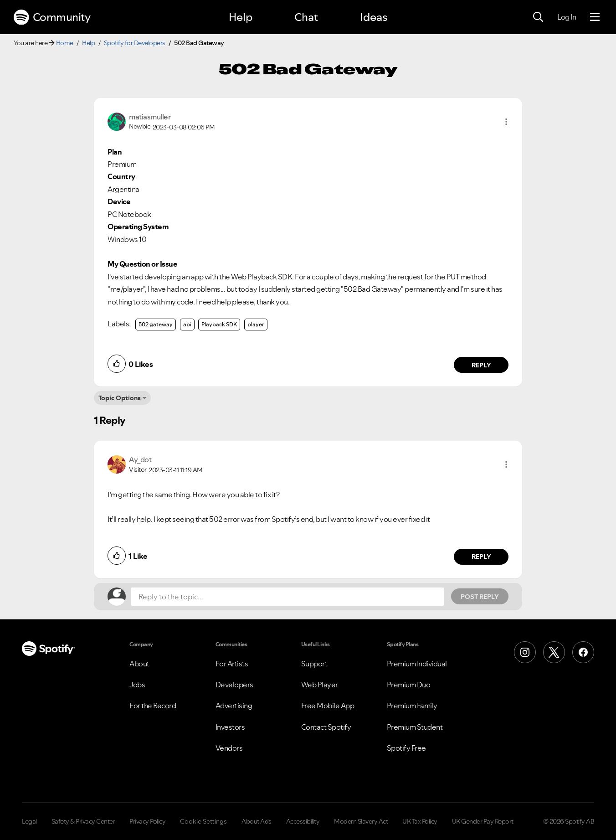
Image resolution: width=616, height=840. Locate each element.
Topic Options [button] (120, 398)
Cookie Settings (203, 821)
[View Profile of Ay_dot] (140, 459)
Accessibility (303, 821)
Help (241, 17)
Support (314, 664)
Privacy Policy (147, 821)
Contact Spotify (326, 727)
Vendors (229, 748)
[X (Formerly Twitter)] (554, 652)
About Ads (257, 821)
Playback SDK (219, 324)
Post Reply (480, 597)
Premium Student (415, 727)
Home (65, 43)
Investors (230, 727)
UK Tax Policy (420, 821)
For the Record (153, 706)
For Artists (232, 664)
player (256, 324)
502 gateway (156, 324)
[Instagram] (525, 652)
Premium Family (412, 706)
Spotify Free (406, 748)
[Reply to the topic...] (287, 597)
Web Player (320, 685)
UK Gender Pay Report (483, 821)
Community (52, 17)
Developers (234, 685)
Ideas (374, 17)
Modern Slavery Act (361, 821)
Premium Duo (409, 685)
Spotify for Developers (135, 43)
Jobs (137, 685)
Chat (306, 17)
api (187, 324)
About (139, 664)
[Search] (538, 17)
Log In (567, 17)
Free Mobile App (328, 706)
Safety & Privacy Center (83, 821)
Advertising (234, 706)
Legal (29, 821)
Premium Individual (417, 664)
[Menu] (595, 17)
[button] (506, 122)
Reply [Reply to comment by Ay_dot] (481, 557)
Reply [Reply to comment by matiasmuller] (481, 365)
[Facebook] (583, 652)
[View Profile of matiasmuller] (150, 117)
